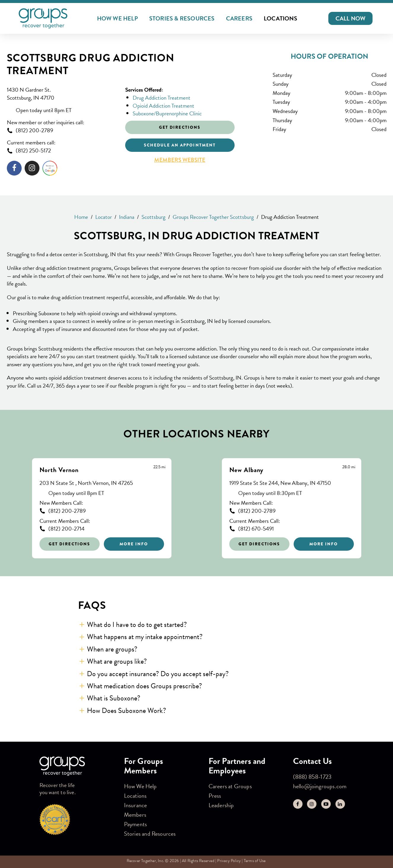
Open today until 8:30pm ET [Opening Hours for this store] (270, 493)
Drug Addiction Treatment (162, 98)
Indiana (127, 217)
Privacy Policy (229, 861)
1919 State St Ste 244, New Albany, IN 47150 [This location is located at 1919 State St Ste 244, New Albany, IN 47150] (280, 483)
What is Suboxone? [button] (114, 698)
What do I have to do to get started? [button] (137, 625)
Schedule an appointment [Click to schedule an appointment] (180, 145)
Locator (104, 217)
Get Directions (69, 544)
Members (135, 815)
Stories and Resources (150, 834)
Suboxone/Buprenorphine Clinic (167, 113)
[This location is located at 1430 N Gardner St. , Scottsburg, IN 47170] (62, 94)
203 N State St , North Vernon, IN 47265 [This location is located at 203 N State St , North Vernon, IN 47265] (86, 483)
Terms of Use (255, 861)
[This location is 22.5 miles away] (159, 467)
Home (81, 217)
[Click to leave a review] (50, 169)
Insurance (136, 805)
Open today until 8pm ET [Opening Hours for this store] (44, 110)
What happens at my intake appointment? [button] (145, 637)
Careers (239, 18)
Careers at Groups (230, 786)
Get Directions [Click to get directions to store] (180, 127)
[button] (351, 18)
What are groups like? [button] (117, 661)
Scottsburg (153, 217)
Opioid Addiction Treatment (163, 106)
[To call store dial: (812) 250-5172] (62, 151)
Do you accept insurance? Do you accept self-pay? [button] (158, 674)
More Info (134, 544)
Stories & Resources (182, 18)
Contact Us (313, 761)
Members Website (180, 160)
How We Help (117, 18)
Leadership (221, 805)
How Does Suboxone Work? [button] (127, 711)
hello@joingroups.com (320, 786)
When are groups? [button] (112, 649)
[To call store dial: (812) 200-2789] (62, 131)
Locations (280, 18)
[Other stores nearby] (197, 504)
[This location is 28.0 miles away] (349, 467)
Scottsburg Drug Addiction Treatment (91, 64)
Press (215, 796)
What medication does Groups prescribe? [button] (144, 686)
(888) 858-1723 (312, 777)
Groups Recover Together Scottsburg (213, 217)
